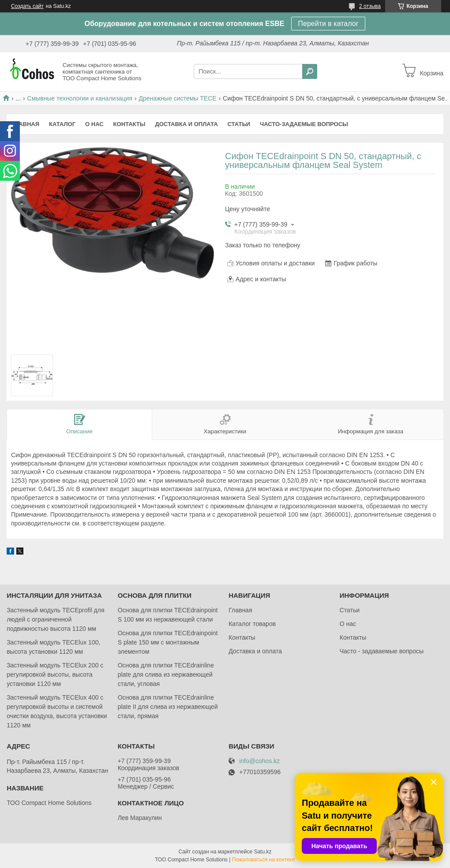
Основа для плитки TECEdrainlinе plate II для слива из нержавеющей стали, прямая (168, 707)
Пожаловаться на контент (264, 860)
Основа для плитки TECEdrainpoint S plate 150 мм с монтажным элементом (168, 642)
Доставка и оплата (186, 124)
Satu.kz (262, 852)
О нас (94, 124)
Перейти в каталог (328, 24)
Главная (25, 124)
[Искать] (310, 71)
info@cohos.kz (259, 761)
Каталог (62, 124)
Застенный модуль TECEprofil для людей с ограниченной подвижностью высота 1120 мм (55, 619)
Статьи (239, 124)
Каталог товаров (252, 624)
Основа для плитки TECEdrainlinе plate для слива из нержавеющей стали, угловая (166, 674)
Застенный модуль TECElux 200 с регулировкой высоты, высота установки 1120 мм (55, 674)
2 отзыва (370, 6)
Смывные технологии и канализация (80, 98)
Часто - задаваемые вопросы (382, 651)
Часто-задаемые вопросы (304, 124)
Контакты (129, 124)
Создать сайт (27, 6)
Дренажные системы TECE (177, 98)
